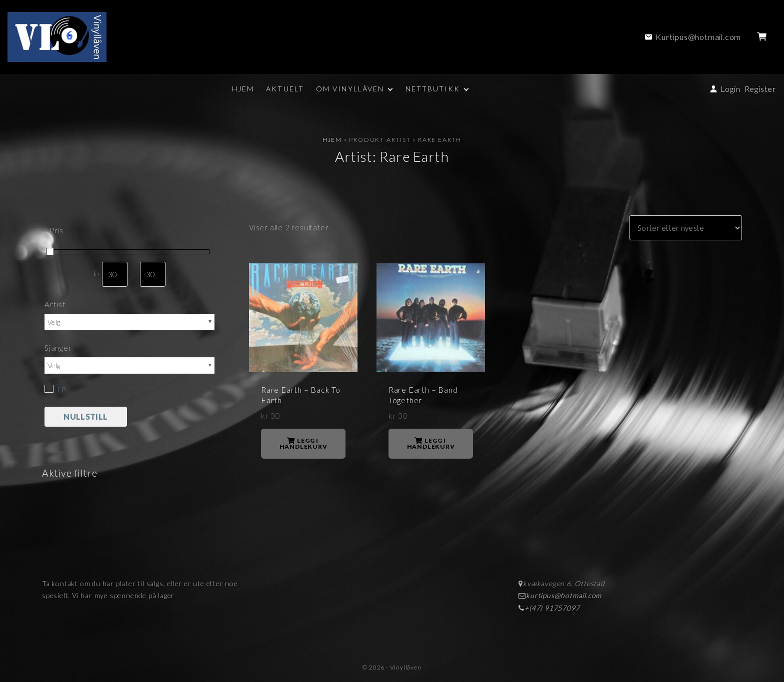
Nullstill (85, 416)
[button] (764, 37)
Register (760, 89)
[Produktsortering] (686, 228)
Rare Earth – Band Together (423, 395)
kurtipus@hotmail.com (564, 595)
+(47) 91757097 (552, 608)
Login (730, 89)
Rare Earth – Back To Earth (301, 395)
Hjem (332, 140)
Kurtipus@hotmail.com (698, 37)
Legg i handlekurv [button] (303, 443)
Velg (54, 322)
